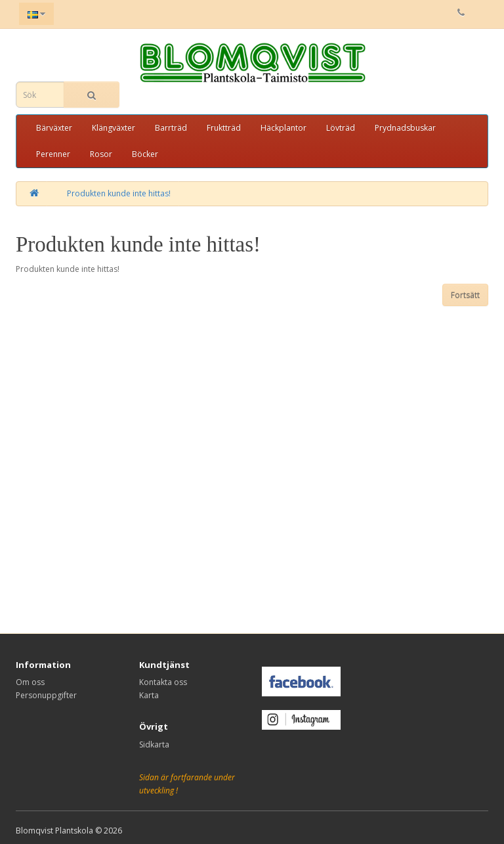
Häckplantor (283, 128)
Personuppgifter (46, 695)
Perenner (53, 154)
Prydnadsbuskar (405, 128)
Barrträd (171, 128)
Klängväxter (114, 128)
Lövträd (341, 128)
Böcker (145, 154)
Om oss (30, 682)
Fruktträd (224, 128)
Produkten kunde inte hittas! (119, 193)
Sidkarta (154, 744)
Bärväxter (54, 128)
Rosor (101, 154)
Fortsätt (465, 295)
